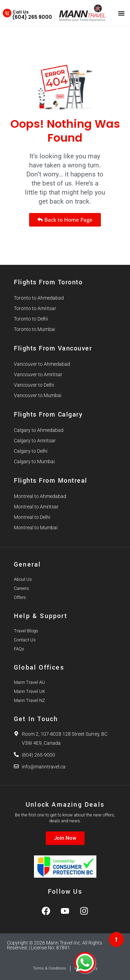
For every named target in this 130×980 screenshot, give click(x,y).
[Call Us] (7, 13)
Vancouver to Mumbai (38, 395)
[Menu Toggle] (121, 13)
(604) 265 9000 (32, 17)
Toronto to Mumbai (34, 329)
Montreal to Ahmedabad (40, 496)
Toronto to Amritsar (35, 308)
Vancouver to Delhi (34, 385)
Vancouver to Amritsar (38, 374)
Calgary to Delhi (31, 451)
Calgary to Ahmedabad (39, 430)
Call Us (20, 12)
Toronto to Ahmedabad (39, 298)
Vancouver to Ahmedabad (42, 364)
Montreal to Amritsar (36, 507)
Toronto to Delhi (31, 319)
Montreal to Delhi (32, 517)
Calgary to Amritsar (35, 441)
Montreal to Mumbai (36, 528)
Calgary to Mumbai (34, 461)
